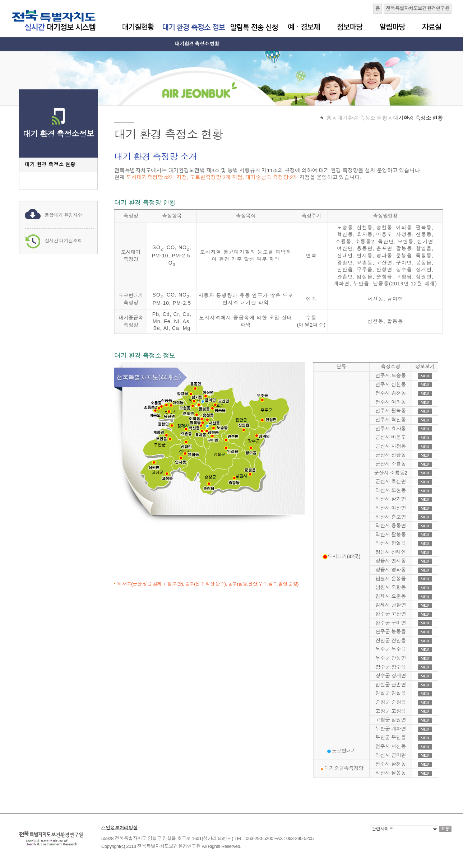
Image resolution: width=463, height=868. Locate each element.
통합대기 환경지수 (63, 215)
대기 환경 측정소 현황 (50, 164)
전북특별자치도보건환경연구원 (418, 8)
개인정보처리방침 (119, 828)
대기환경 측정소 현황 (197, 44)
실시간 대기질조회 (63, 241)
